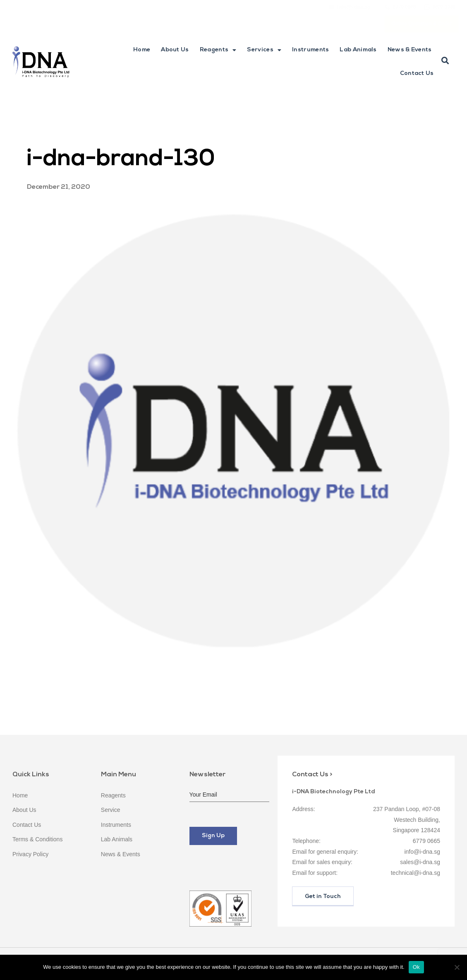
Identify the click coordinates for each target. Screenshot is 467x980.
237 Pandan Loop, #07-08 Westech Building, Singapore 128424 (407, 820)
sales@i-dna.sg (420, 862)
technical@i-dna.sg (416, 873)
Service (111, 810)
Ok (416, 967)
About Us (175, 50)
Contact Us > (312, 775)
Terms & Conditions (37, 839)
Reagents (218, 50)
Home (142, 50)
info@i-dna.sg (422, 852)
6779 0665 (426, 841)
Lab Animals (358, 50)
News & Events (410, 50)
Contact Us (417, 73)
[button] (445, 61)
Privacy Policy (30, 854)
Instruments (310, 50)
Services (264, 50)
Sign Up (213, 836)
